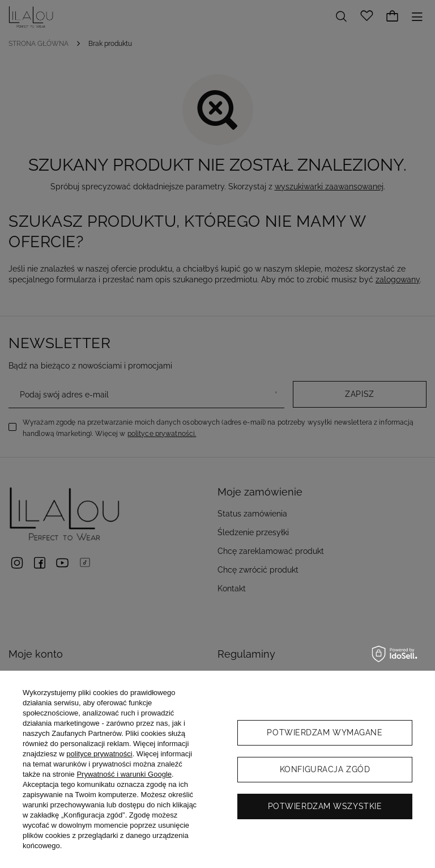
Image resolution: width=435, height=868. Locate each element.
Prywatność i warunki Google (124, 774)
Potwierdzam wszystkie (325, 806)
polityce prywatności (99, 754)
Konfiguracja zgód (325, 769)
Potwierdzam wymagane (325, 732)
